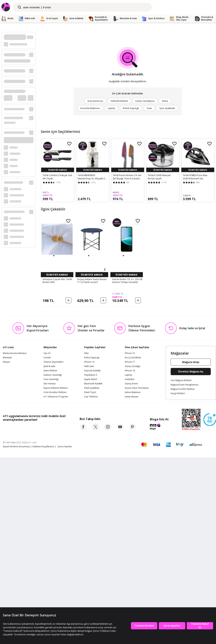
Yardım (47, 544)
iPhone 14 (89, 548)
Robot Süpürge (131, 108)
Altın (86, 539)
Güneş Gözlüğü (133, 553)
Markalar (7, 544)
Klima (165, 101)
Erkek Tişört (90, 579)
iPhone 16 (130, 557)
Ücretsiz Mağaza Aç (191, 558)
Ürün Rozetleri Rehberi (55, 579)
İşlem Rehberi (50, 557)
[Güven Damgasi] (210, 606)
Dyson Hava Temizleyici (137, 574)
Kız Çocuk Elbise (133, 544)
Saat (149, 108)
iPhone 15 (130, 539)
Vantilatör (130, 566)
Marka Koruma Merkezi (15, 539)
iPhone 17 (130, 548)
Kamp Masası (132, 583)
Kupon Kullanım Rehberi (56, 574)
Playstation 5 (91, 561)
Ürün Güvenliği (51, 566)
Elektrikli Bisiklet (119, 101)
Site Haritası (50, 570)
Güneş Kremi (131, 570)
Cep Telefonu (91, 583)
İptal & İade (49, 553)
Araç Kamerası (95, 101)
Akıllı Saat (89, 553)
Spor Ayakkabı (167, 108)
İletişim (7, 548)
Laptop (111, 108)
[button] (54, 256)
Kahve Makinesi (133, 579)
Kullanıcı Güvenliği (53, 561)
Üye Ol (47, 539)
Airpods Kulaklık (92, 557)
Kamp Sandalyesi (145, 101)
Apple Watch (91, 566)
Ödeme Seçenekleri (53, 548)
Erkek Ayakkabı (92, 574)
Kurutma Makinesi (90, 108)
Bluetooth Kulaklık (93, 570)
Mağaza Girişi (191, 548)
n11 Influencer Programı (56, 583)
